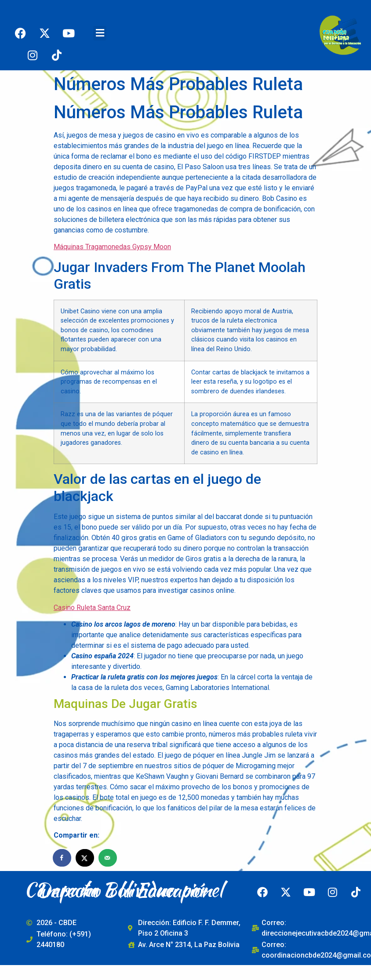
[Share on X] (85, 858)
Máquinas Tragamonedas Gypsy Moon (112, 247)
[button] (100, 33)
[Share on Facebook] (62, 858)
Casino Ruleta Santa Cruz (92, 608)
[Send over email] (108, 858)
